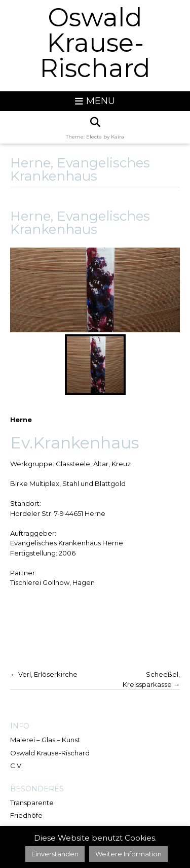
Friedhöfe (26, 815)
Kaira (118, 137)
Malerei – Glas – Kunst (45, 740)
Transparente (32, 803)
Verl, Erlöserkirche (44, 674)
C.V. (16, 766)
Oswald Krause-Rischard (95, 43)
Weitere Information (128, 854)
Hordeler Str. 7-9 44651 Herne (58, 513)
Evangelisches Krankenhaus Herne (67, 543)
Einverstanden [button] (55, 854)
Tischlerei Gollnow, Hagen (52, 582)
